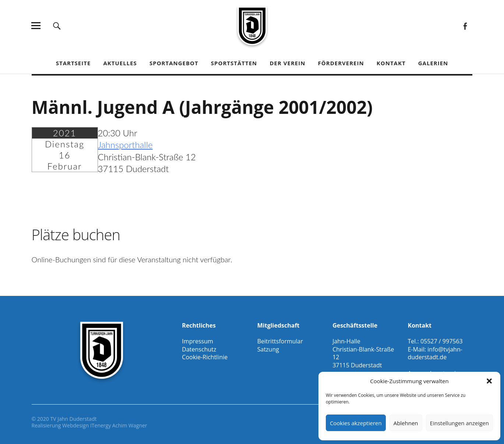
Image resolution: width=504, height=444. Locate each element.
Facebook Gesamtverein (465, 26)
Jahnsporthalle (125, 145)
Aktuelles (120, 63)
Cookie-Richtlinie (205, 357)
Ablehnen (406, 423)
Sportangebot (174, 63)
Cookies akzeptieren (356, 423)
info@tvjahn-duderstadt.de (435, 353)
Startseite (73, 63)
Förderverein (341, 63)
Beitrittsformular (280, 341)
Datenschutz (199, 349)
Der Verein (287, 63)
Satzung (268, 349)
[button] (489, 381)
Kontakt (391, 63)
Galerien (433, 63)
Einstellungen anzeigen (459, 423)
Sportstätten (234, 63)
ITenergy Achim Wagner (119, 425)
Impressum (197, 341)
